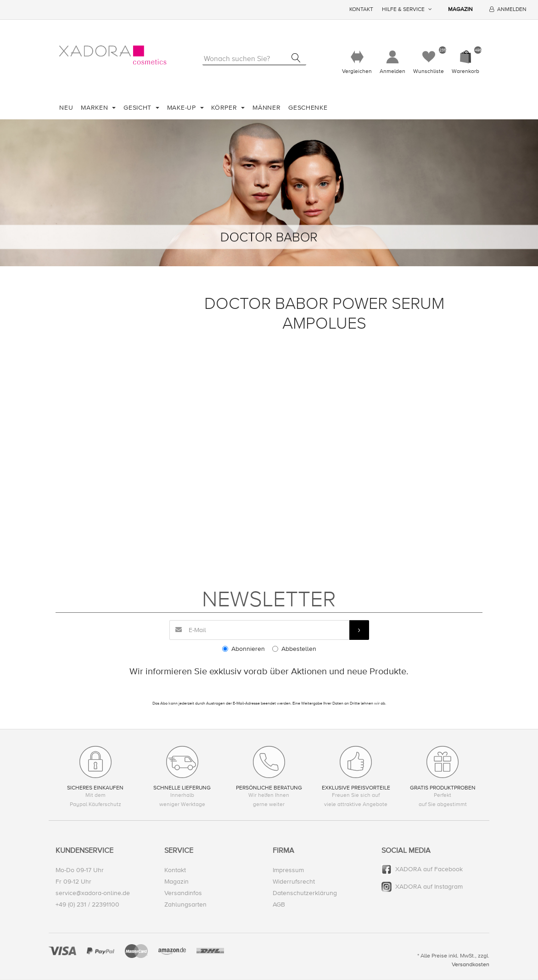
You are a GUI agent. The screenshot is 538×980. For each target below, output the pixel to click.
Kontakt (361, 9)
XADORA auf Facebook (429, 869)
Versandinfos (183, 893)
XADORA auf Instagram (429, 887)
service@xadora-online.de (93, 893)
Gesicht (139, 108)
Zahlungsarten (185, 905)
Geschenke (308, 108)
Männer (266, 108)
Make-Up (183, 108)
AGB (279, 905)
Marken (95, 108)
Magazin (460, 9)
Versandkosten (471, 964)
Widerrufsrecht (294, 882)
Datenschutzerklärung (305, 893)
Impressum (288, 870)
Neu (66, 108)
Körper (225, 108)
